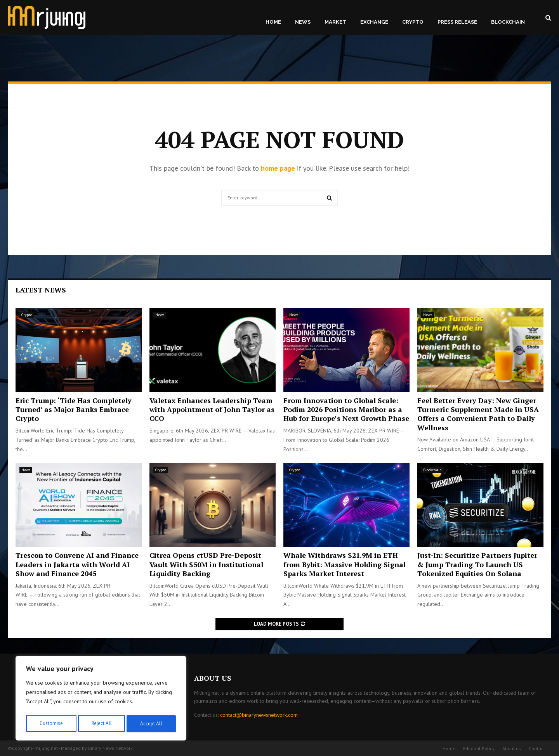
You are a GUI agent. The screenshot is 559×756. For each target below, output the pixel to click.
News (303, 22)
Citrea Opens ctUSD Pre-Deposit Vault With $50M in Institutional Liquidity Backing (206, 564)
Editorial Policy (479, 748)
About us (512, 748)
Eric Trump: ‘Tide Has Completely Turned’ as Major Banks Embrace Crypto (74, 409)
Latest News (41, 290)
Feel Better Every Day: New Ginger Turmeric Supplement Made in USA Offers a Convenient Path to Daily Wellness (478, 414)
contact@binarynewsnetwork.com (259, 715)
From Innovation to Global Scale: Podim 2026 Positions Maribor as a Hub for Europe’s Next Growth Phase (346, 409)
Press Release (457, 22)
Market (335, 22)
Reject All (101, 724)
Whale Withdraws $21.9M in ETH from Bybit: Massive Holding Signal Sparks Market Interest (345, 564)
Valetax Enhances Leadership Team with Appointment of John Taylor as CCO (212, 409)
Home (273, 22)
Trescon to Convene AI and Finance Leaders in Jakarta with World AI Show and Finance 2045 (77, 564)
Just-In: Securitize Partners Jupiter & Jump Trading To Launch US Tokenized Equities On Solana (477, 564)
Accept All (152, 724)
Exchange (374, 22)
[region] (101, 700)
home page (278, 168)
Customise (50, 724)
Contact (537, 748)
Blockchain (508, 22)
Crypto (413, 22)
